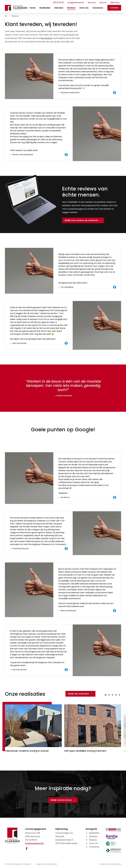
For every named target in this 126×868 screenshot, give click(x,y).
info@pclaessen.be (76, 2)
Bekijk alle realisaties (79, 694)
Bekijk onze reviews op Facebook (81, 220)
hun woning (46, 38)
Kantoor (103, 2)
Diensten (59, 8)
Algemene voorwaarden (47, 864)
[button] (106, 695)
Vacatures (98, 8)
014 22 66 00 (58, 2)
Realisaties (45, 8)
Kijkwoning (115, 2)
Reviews (71, 8)
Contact (114, 8)
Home (33, 8)
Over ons (84, 8)
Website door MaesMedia (110, 864)
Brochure (92, 2)
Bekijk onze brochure (61, 800)
